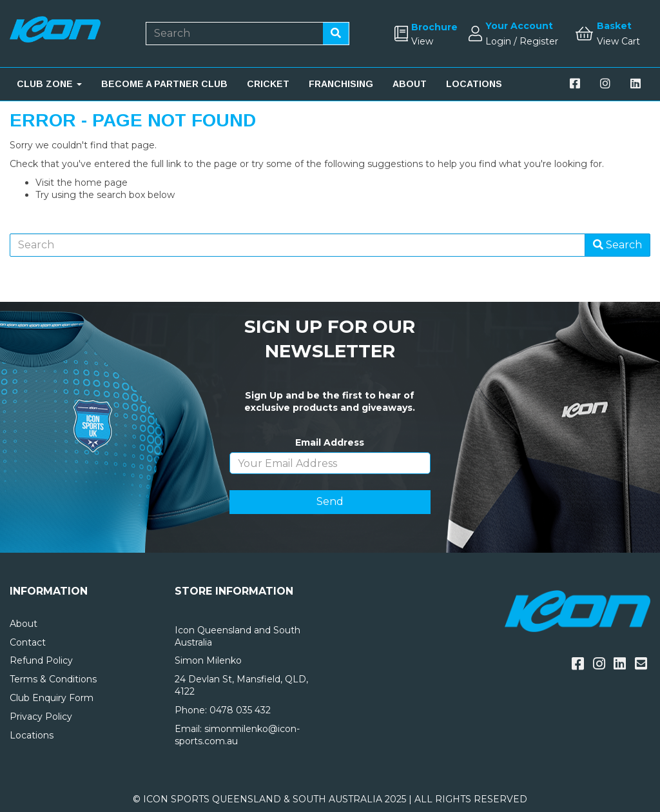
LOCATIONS (474, 84)
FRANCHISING (341, 84)
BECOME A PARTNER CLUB (164, 84)
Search (617, 245)
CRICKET (268, 84)
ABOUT (410, 84)
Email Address (330, 442)
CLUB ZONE (49, 84)
